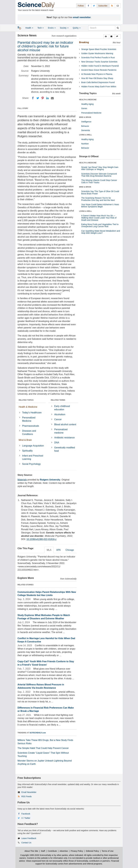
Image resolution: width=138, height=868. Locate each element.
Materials (22, 480)
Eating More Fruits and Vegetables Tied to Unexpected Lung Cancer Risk (100, 225)
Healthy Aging (87, 104)
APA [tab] (58, 550)
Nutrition (85, 144)
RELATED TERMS (58, 400)
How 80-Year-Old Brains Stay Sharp (97, 78)
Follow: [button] (81, 6)
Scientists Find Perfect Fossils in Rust (98, 58)
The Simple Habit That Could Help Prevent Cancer (43, 748)
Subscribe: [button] (103, 6)
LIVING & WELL (85, 135)
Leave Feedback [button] (29, 838)
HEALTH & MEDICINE (88, 100)
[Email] (52, 98)
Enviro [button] (52, 28)
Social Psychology (31, 464)
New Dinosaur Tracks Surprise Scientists (99, 62)
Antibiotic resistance (64, 438)
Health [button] (29, 28)
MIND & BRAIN (85, 117)
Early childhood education (62, 408)
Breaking (84, 42)
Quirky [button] (77, 28)
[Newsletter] (118, 6)
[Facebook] (33, 98)
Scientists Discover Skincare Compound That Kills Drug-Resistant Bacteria (99, 175)
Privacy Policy (77, 851)
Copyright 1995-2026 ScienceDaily (36, 855)
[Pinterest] (43, 98)
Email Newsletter (29, 792)
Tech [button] (41, 28)
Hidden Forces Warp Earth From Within (99, 87)
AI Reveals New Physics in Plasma (97, 74)
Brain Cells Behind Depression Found (98, 82)
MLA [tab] (49, 550)
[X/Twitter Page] (94, 6)
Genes (84, 108)
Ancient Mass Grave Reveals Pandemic (99, 70)
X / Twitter (26, 818)
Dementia (86, 130)
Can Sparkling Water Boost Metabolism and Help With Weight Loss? (101, 232)
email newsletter (82, 17)
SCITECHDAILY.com (38, 733)
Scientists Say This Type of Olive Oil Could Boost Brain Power (100, 192)
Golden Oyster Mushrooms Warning (97, 53)
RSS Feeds (26, 796)
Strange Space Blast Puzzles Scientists (99, 49)
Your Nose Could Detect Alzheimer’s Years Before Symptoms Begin (100, 206)
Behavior (85, 126)
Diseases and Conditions (29, 433)
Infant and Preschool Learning (33, 457)
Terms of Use (108, 851)
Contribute (52, 851)
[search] (118, 28)
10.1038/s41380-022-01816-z (41, 539)
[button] (106, 36)
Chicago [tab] (70, 550)
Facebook (26, 814)
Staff (43, 851)
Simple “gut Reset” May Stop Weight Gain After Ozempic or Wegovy (100, 168)
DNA (57, 443)
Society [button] (64, 28)
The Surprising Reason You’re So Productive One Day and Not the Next (98, 199)
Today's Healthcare (32, 413)
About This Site (31, 851)
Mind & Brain (25, 440)
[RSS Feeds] (112, 6)
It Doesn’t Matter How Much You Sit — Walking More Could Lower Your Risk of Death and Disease (99, 218)
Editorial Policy (92, 851)
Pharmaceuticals (31, 426)
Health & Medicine (28, 407)
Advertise (64, 851)
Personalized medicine (61, 431)
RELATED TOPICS (26, 400)
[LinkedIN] (47, 98)
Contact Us (26, 843)
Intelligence (86, 122)
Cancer (58, 419)
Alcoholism (60, 414)
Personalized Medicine (29, 419)
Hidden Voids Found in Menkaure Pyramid (100, 66)
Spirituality (27, 451)
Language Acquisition (33, 446)
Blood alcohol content (65, 424)
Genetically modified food (65, 449)
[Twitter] (38, 98)
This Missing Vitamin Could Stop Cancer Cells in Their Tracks (99, 181)
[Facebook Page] (88, 6)
